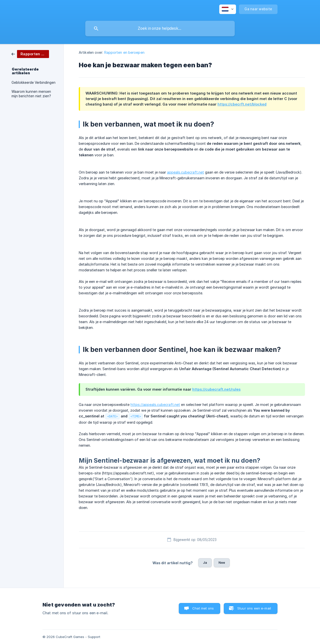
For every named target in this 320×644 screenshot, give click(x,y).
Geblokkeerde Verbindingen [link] (33, 83)
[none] (228, 9)
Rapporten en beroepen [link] (124, 52)
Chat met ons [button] (203, 608)
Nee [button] (222, 562)
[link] (30, 54)
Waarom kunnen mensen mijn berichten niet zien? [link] (31, 94)
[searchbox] (160, 29)
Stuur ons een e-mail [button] (254, 608)
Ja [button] (205, 562)
